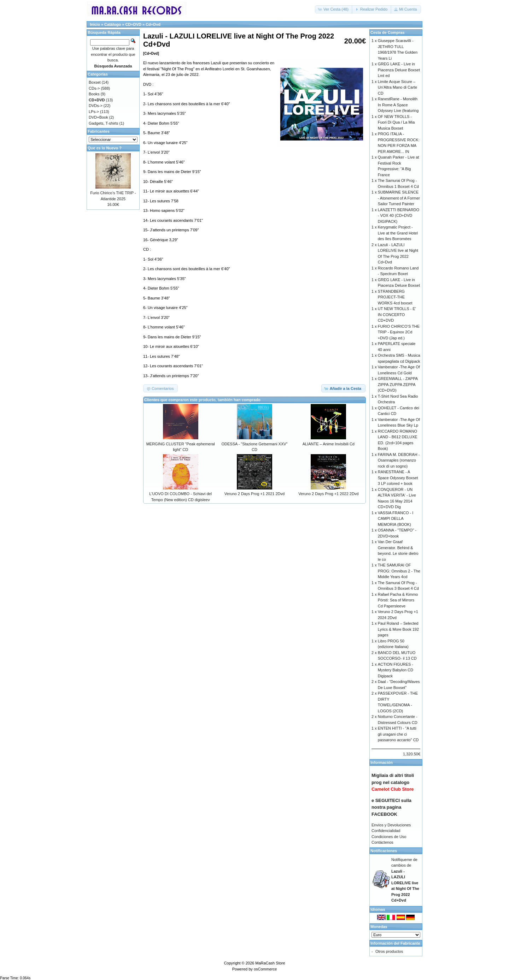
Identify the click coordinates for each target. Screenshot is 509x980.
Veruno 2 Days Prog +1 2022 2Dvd (328, 494)
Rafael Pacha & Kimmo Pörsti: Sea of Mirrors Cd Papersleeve (398, 600)
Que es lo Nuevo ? (105, 148)
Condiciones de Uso (389, 837)
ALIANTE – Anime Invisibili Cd (329, 444)
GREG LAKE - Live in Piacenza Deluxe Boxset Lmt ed (399, 70)
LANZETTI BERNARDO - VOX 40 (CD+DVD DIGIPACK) (399, 216)
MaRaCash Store (270, 963)
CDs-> (94, 88)
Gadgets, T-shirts (104, 123)
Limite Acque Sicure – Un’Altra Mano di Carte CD (397, 87)
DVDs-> (96, 106)
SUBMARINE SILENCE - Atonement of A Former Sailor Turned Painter (399, 198)
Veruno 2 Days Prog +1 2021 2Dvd (255, 494)
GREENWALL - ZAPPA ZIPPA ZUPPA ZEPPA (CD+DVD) (398, 384)
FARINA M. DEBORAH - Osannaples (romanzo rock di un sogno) (399, 460)
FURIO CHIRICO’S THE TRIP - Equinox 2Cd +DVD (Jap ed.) (399, 332)
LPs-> (94, 112)
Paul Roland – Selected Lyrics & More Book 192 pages (398, 629)
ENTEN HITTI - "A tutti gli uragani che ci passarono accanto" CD (398, 734)
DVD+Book (98, 117)
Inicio (95, 24)
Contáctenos (382, 842)
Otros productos (389, 951)
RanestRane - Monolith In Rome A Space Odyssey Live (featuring (398, 105)
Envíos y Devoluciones (391, 825)
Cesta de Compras (388, 32)
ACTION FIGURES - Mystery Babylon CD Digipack (396, 670)
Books (94, 94)
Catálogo (113, 24)
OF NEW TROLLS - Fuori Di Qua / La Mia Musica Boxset (396, 122)
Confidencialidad (386, 831)
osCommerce (265, 969)
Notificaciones (384, 851)
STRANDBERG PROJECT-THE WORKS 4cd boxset (395, 297)
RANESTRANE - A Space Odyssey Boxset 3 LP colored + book (398, 478)
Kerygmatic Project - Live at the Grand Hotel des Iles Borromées (398, 233)
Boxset (95, 82)
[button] (334, 9)
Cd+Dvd (153, 24)
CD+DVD (133, 24)
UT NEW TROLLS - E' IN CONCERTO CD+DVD (397, 314)
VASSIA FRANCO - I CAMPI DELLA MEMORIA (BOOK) (396, 519)
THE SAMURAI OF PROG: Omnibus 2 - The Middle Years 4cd (399, 571)
